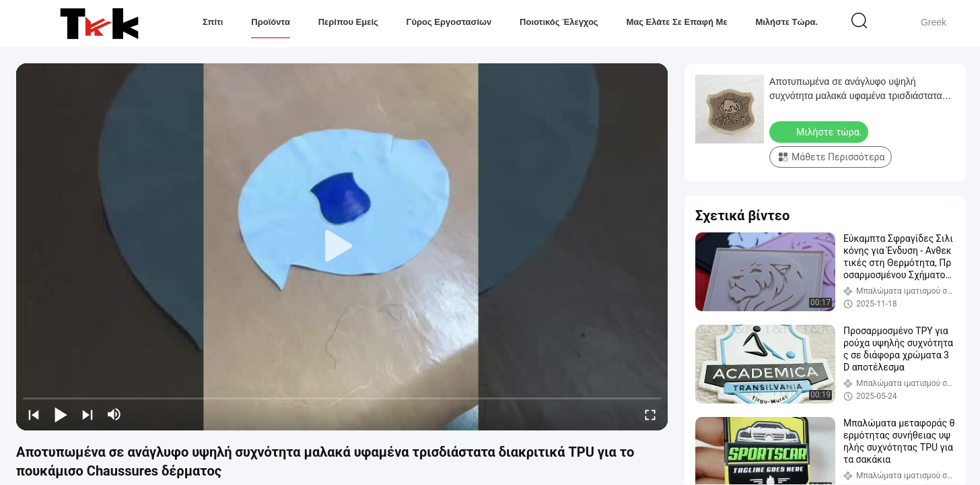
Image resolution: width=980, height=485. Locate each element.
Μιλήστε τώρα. (786, 22)
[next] (87, 414)
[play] (342, 247)
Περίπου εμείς (348, 22)
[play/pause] (61, 414)
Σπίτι (213, 22)
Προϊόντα (271, 22)
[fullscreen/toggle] (650, 414)
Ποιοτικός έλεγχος (559, 22)
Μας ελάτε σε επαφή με (676, 22)
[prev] (34, 414)
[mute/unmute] (114, 414)
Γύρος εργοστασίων (449, 22)
